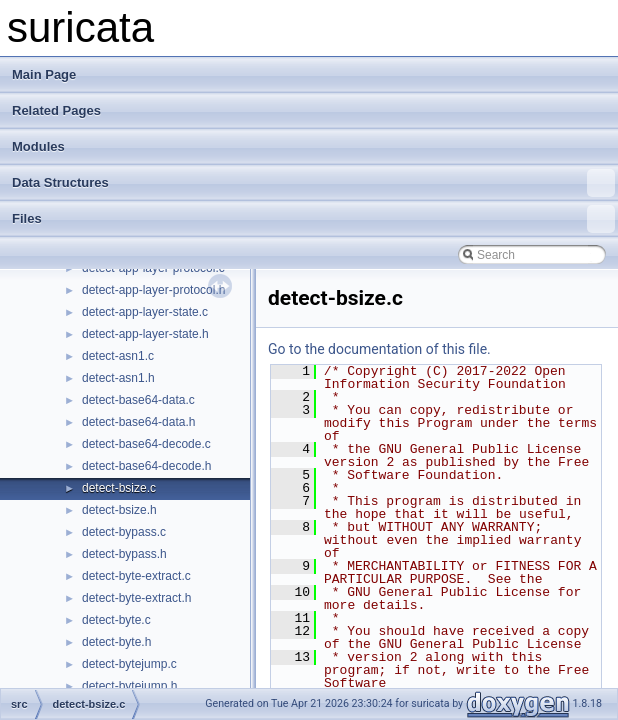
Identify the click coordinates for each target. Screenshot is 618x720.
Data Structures (313, 183)
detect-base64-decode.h (146, 466)
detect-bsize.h (119, 510)
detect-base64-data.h (138, 422)
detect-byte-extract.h (136, 598)
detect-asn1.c (118, 356)
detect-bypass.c (124, 532)
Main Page (44, 74)
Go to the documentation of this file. (379, 349)
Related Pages (56, 110)
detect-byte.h (116, 642)
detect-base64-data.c (138, 400)
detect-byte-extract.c (136, 576)
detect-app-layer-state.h (145, 334)
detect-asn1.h (118, 378)
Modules (38, 146)
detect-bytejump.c (129, 664)
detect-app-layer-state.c (145, 312)
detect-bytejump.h (129, 686)
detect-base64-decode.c (146, 444)
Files (313, 219)
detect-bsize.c (119, 488)
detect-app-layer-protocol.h (153, 290)
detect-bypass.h (124, 554)
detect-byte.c (116, 620)
